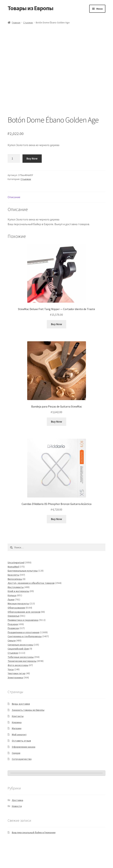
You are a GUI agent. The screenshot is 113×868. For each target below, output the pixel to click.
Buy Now (32, 183)
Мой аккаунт (19, 759)
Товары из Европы (30, 8)
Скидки (16, 777)
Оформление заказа (24, 771)
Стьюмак (28, 22)
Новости (17, 830)
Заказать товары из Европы (28, 734)
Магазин (17, 752)
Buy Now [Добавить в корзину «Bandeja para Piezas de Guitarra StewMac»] (56, 446)
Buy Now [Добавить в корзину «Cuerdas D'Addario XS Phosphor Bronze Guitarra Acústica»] (56, 543)
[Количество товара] (14, 183)
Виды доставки (21, 728)
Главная (16, 22)
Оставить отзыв (21, 765)
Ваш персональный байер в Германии (34, 857)
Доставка (18, 824)
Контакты (18, 740)
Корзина (17, 746)
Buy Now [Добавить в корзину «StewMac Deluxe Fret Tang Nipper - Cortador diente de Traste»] (56, 348)
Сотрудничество (22, 783)
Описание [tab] (14, 221)
